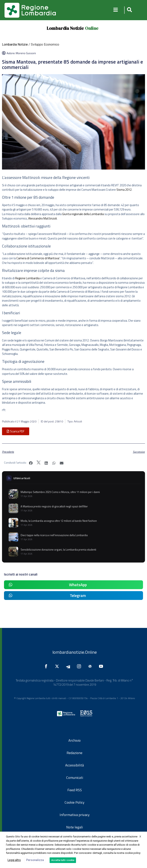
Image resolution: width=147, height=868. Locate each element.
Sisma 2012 (124, 190)
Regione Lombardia (27, 278)
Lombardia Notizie (65, 28)
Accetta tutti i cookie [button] (63, 860)
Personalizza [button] (35, 860)
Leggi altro (14, 860)
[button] (129, 10)
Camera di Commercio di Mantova (38, 258)
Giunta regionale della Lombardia (83, 214)
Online (92, 28)
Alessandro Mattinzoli (42, 218)
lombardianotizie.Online (75, 652)
